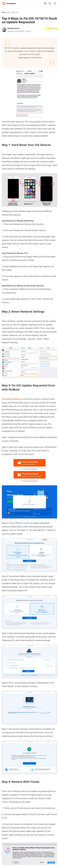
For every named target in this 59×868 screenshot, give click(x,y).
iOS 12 (28, 31)
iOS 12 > (15, 12)
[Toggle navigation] (54, 3)
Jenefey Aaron (13, 28)
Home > (8, 12)
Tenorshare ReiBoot (11, 399)
